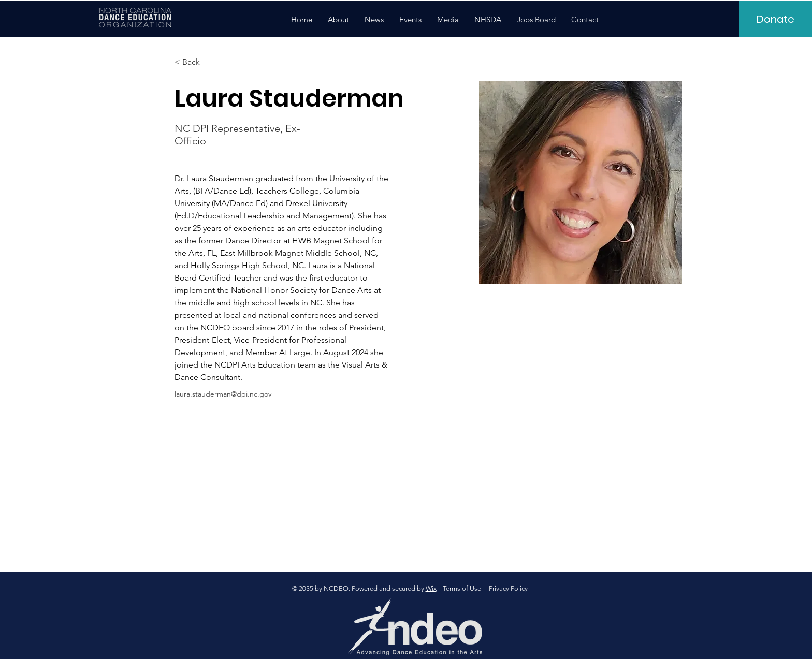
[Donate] (775, 19)
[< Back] (195, 62)
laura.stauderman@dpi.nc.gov (223, 394)
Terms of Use (462, 588)
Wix (431, 588)
